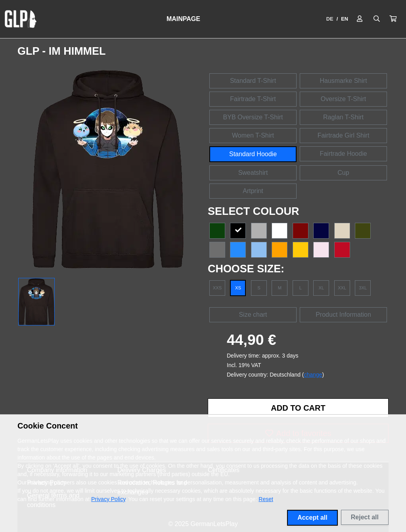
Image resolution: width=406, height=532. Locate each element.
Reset (266, 499)
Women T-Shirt (253, 135)
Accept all (312, 518)
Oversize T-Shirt (343, 99)
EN (345, 19)
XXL (342, 288)
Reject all (365, 517)
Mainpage (183, 19)
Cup (343, 173)
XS (238, 288)
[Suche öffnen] (377, 19)
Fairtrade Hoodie (343, 154)
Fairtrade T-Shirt (253, 99)
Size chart (253, 315)
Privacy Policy (108, 499)
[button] (393, 19)
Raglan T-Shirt (343, 117)
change (313, 375)
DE (330, 19)
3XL (363, 288)
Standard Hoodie (253, 154)
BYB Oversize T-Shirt (253, 117)
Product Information (343, 315)
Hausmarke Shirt (343, 81)
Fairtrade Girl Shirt (344, 135)
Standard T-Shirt (253, 81)
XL (321, 288)
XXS (217, 288)
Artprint (253, 191)
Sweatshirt (253, 173)
